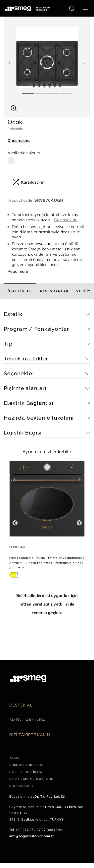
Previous (15, 523)
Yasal (15, 758)
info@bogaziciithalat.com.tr (32, 836)
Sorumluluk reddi (26, 765)
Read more (18, 271)
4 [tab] (66, 92)
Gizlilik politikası (26, 772)
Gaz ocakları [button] (66, 220)
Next (79, 523)
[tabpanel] (47, 57)
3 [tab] (53, 92)
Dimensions (19, 140)
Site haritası (21, 786)
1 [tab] (28, 92)
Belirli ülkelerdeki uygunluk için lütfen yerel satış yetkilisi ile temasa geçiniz (47, 604)
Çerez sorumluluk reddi (32, 779)
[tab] (20, 291)
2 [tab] (41, 92)
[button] (14, 107)
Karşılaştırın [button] (29, 182)
